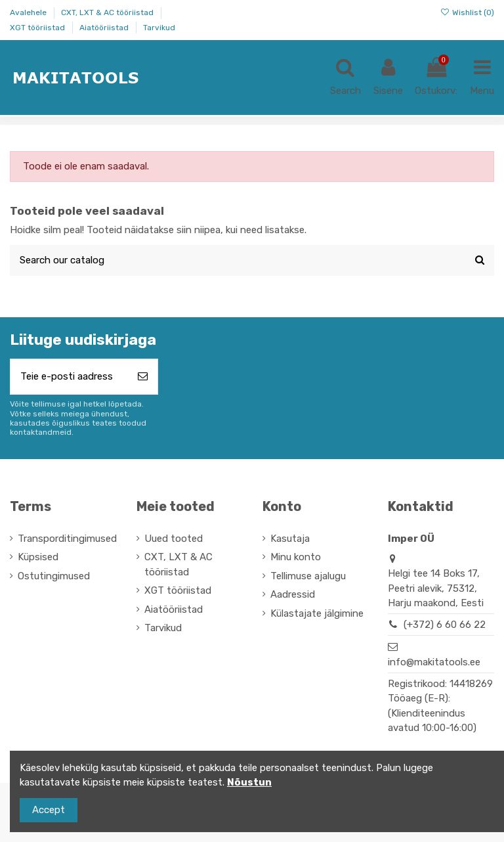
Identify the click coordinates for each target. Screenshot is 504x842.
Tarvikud (159, 28)
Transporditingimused (67, 539)
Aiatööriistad (105, 28)
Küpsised (38, 557)
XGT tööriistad (38, 28)
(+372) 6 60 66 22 (445, 625)
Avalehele (29, 12)
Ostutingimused (54, 576)
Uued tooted (174, 539)
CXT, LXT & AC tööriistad (108, 12)
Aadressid (293, 594)
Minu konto (296, 557)
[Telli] (143, 377)
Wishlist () (467, 12)
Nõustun (249, 782)
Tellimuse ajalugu (308, 576)
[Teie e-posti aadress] (69, 377)
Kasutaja (290, 539)
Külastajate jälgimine (317, 613)
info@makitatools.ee (434, 662)
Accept (49, 810)
